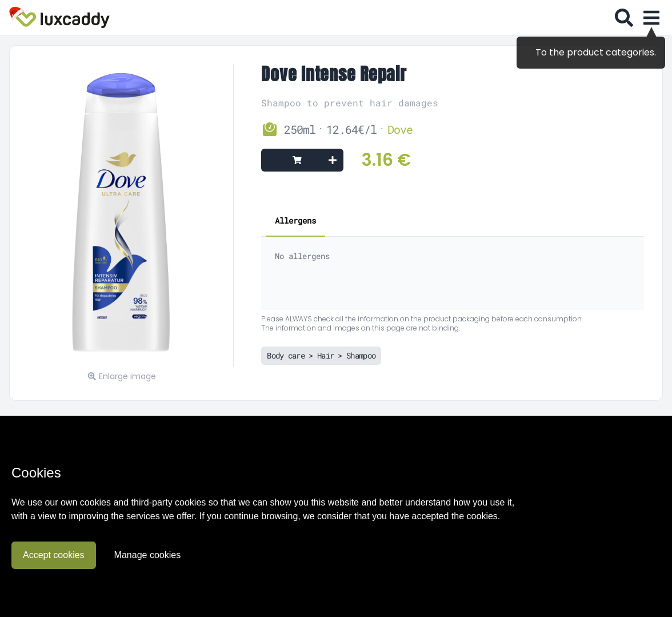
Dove (400, 129)
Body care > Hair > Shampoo (321, 355)
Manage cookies (148, 555)
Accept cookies (54, 555)
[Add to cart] (302, 160)
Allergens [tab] (295, 220)
